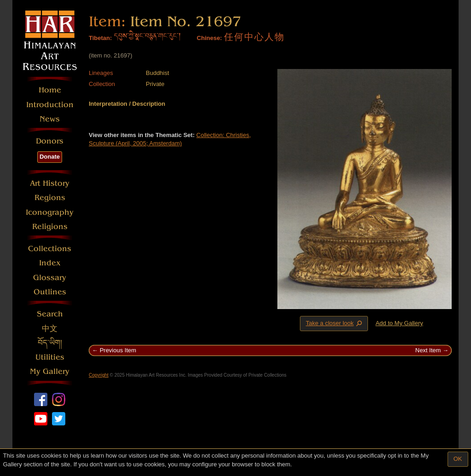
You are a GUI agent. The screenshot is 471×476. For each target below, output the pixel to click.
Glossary (50, 278)
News (50, 119)
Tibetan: (100, 38)
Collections (50, 249)
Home (50, 90)
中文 (50, 329)
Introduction (50, 105)
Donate (50, 157)
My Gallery (50, 371)
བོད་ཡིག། (50, 343)
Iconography (50, 212)
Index (50, 263)
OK (458, 459)
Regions (50, 198)
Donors (50, 141)
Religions (50, 227)
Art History (50, 183)
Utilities (50, 357)
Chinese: (210, 38)
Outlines (50, 292)
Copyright (99, 375)
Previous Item (118, 350)
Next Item (428, 350)
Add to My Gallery (399, 323)
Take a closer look (335, 323)
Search (50, 314)
